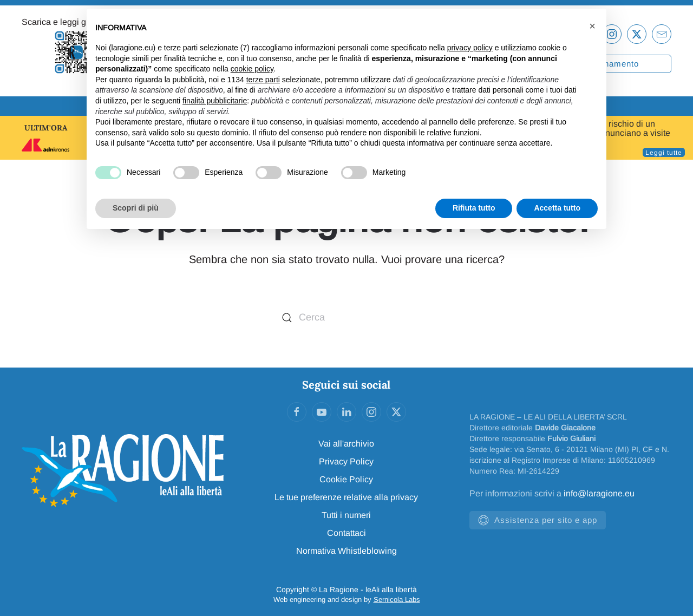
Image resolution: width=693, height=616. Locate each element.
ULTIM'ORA (46, 128)
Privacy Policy (346, 461)
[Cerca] (346, 317)
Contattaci (346, 533)
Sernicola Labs (397, 599)
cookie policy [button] (252, 69)
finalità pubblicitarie (215, 101)
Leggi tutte (664, 153)
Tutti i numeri (346, 515)
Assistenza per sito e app (538, 520)
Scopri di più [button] (136, 208)
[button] (592, 26)
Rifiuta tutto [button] (474, 208)
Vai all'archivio (346, 444)
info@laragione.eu (599, 493)
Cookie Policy (346, 479)
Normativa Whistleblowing (346, 551)
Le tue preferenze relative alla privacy (346, 497)
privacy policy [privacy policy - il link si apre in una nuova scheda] (470, 48)
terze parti (263, 80)
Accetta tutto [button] (557, 208)
